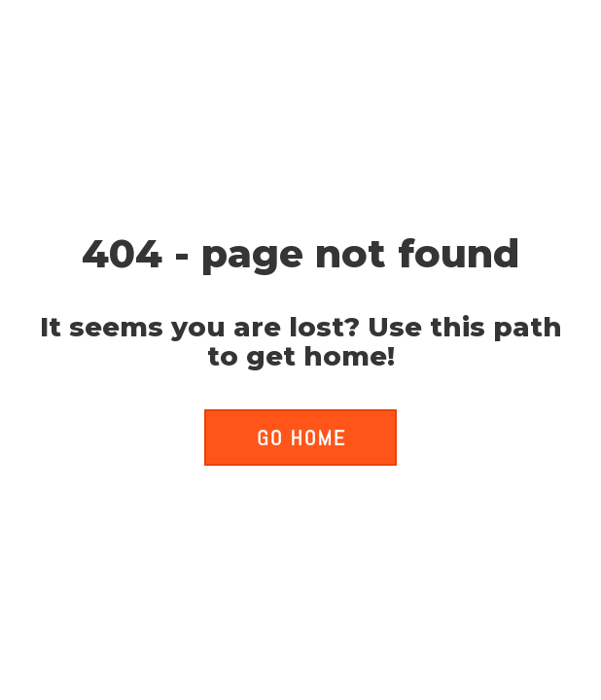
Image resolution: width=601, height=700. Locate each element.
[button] (300, 437)
